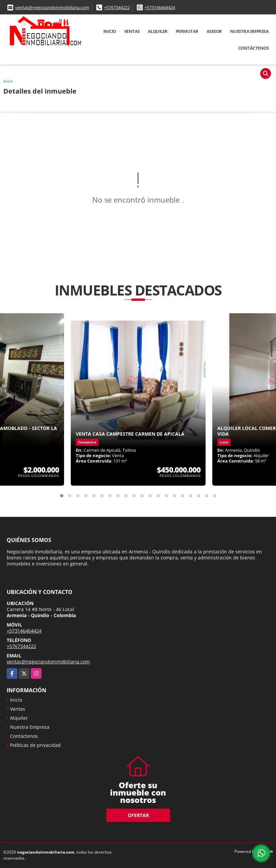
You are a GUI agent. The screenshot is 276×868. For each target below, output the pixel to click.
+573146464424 (160, 7)
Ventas (132, 31)
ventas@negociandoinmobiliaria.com (52, 7)
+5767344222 (117, 7)
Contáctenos (254, 48)
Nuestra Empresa (250, 31)
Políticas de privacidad (35, 745)
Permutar (187, 31)
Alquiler (158, 31)
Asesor (214, 31)
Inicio (110, 31)
